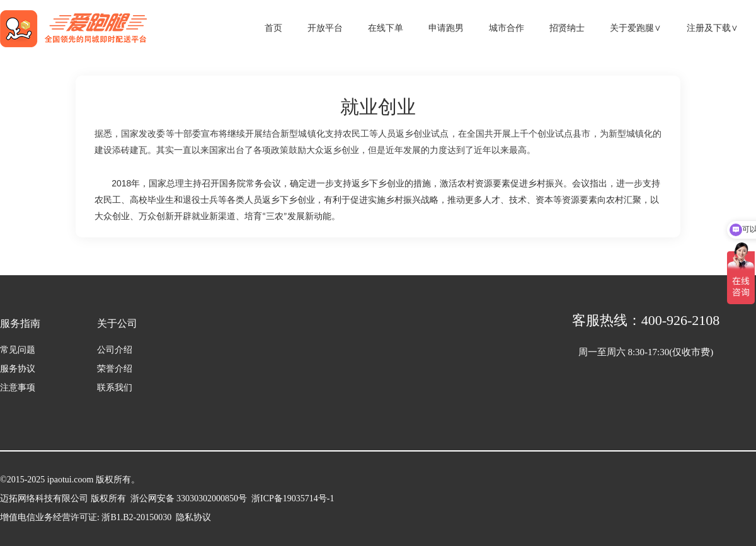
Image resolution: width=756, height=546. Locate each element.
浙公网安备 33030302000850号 (189, 498)
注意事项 (18, 388)
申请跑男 (446, 28)
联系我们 (115, 388)
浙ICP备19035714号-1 (290, 498)
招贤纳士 (567, 28)
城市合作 (507, 28)
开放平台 (325, 28)
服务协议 (18, 369)
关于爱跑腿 (636, 28)
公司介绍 (115, 350)
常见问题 (18, 350)
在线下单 (386, 28)
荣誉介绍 (115, 369)
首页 (273, 28)
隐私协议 (193, 517)
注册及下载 (713, 28)
